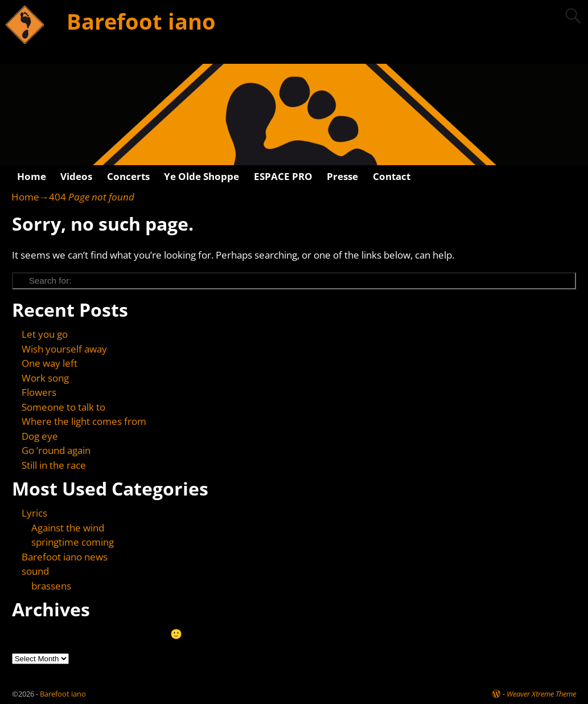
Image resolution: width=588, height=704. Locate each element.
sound (35, 571)
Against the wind (68, 528)
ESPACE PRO (283, 176)
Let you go (45, 334)
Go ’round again (56, 450)
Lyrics (34, 513)
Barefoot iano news (65, 557)
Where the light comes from (84, 421)
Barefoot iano (141, 21)
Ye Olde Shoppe (202, 176)
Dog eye (40, 436)
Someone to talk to (63, 407)
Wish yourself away (64, 349)
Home (32, 176)
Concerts (128, 176)
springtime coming (73, 542)
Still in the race (54, 465)
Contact (392, 176)
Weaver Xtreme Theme (541, 694)
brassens (51, 586)
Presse (342, 176)
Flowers (39, 392)
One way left (50, 363)
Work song (45, 378)
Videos (76, 176)
